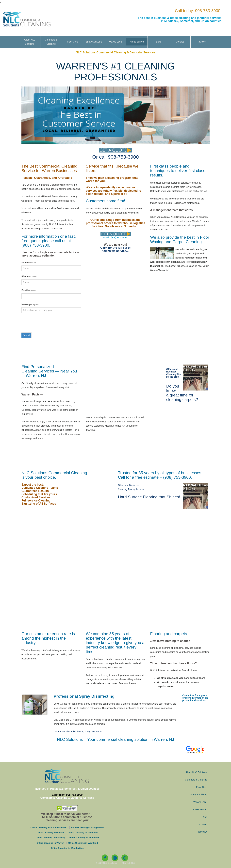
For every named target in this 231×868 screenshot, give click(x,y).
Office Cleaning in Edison (50, 833)
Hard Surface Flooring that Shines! (149, 497)
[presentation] (47, 323)
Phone (25, 276)
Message (26, 304)
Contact (180, 42)
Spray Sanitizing (94, 42)
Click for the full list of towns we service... (115, 249)
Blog (158, 42)
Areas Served (137, 42)
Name (25, 262)
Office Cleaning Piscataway (50, 838)
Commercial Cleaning (51, 42)
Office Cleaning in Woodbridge (67, 848)
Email (25, 290)
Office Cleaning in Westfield (83, 843)
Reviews (201, 42)
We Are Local (115, 42)
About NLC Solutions (30, 42)
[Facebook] (105, 858)
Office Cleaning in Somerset (84, 838)
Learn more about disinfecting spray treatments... (79, 732)
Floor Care (72, 42)
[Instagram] (115, 858)
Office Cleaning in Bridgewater (88, 827)
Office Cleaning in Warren (50, 843)
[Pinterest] (125, 858)
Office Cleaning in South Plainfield (49, 827)
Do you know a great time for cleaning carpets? (182, 393)
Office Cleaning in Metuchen (83, 833)
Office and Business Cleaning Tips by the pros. (174, 373)
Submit (26, 335)
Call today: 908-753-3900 (198, 11)
